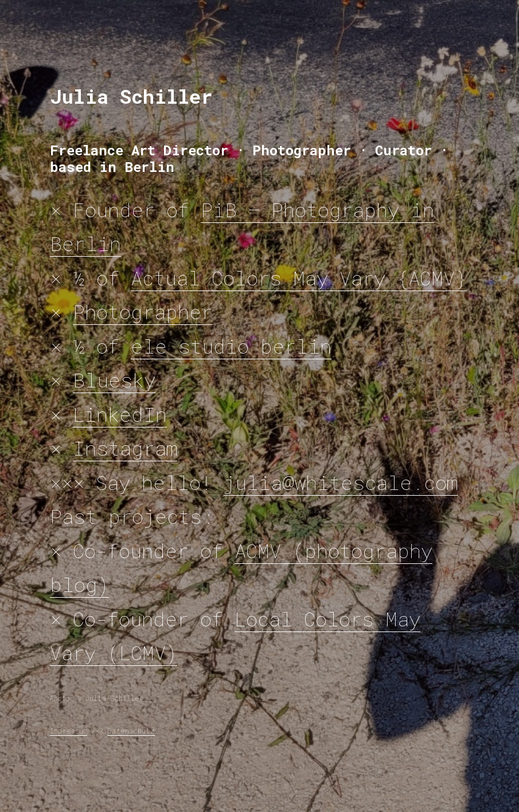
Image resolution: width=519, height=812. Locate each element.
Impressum (69, 731)
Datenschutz (131, 731)
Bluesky (114, 380)
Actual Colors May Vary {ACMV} (299, 278)
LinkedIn (120, 414)
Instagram (125, 448)
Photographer (143, 311)
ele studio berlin (231, 346)
